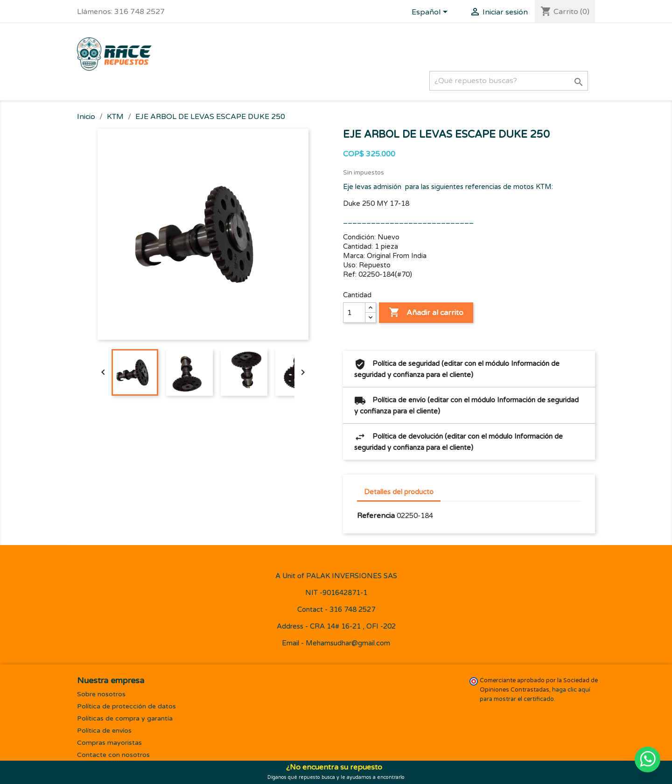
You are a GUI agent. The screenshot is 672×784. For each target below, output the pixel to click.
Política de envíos (104, 731)
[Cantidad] (354, 313)
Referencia (376, 516)
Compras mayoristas (109, 743)
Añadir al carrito (426, 313)
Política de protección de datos (126, 706)
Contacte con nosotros (113, 755)
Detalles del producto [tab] (399, 492)
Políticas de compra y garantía (125, 718)
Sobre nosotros (101, 694)
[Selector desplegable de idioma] (431, 13)
